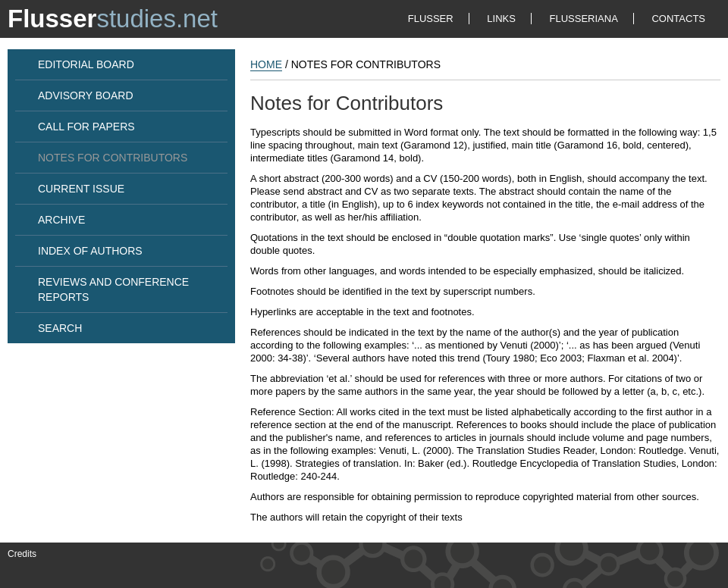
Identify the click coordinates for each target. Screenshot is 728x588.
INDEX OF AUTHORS (90, 251)
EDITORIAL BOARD (86, 64)
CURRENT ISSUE (81, 189)
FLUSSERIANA (584, 19)
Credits (22, 554)
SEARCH (60, 328)
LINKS (501, 19)
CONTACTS (678, 19)
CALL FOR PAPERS (86, 127)
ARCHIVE (61, 220)
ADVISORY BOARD (86, 95)
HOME (266, 64)
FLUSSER (431, 19)
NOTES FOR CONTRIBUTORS (113, 158)
